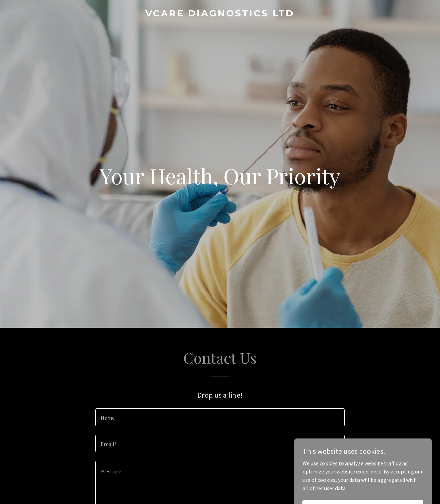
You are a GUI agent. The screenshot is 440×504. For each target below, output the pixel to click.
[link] (220, 14)
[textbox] (220, 417)
